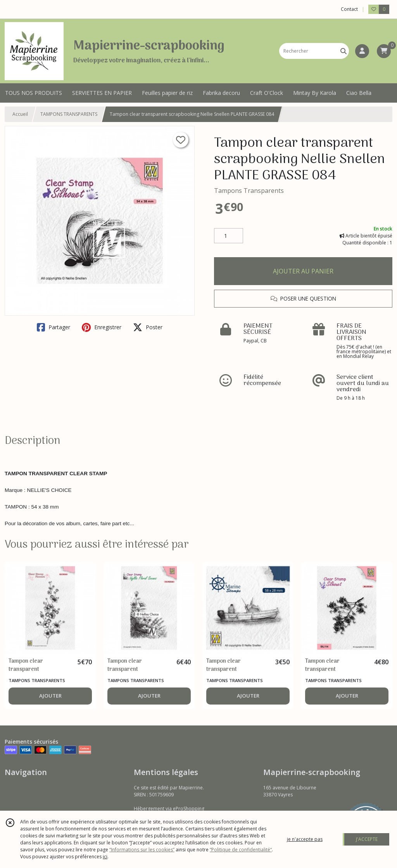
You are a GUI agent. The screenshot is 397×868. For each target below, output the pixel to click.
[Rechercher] (343, 51)
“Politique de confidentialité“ (241, 850)
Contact (349, 9)
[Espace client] (362, 51)
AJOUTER (50, 696)
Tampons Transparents (249, 191)
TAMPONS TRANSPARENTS (69, 114)
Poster (148, 327)
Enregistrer (102, 327)
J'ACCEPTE (367, 839)
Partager (54, 327)
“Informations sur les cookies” (142, 850)
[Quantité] (229, 236)
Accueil (20, 114)
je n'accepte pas (305, 839)
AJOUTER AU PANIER (303, 271)
